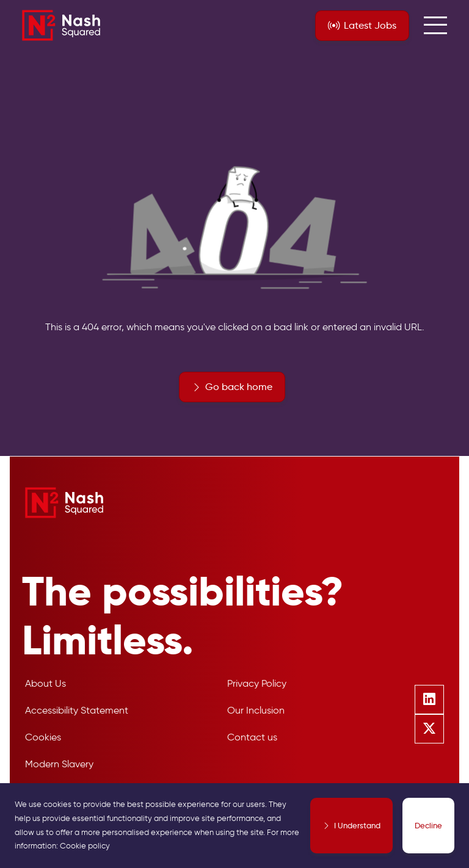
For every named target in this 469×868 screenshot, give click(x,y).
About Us (45, 683)
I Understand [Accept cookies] (357, 825)
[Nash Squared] (61, 25)
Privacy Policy (257, 683)
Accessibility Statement (77, 710)
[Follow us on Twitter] (429, 729)
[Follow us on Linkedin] (429, 700)
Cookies (43, 737)
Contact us (252, 737)
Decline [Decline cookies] (428, 825)
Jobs (370, 26)
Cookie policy (85, 846)
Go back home (239, 387)
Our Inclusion (256, 710)
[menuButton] (435, 26)
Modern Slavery (59, 764)
